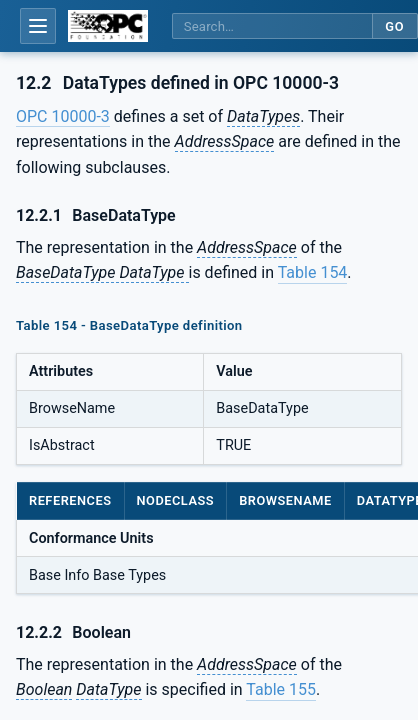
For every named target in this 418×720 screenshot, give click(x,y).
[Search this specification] (272, 26)
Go (394, 26)
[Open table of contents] (38, 26)
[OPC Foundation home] (108, 26)
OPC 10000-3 (63, 116)
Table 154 (313, 272)
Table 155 (281, 689)
